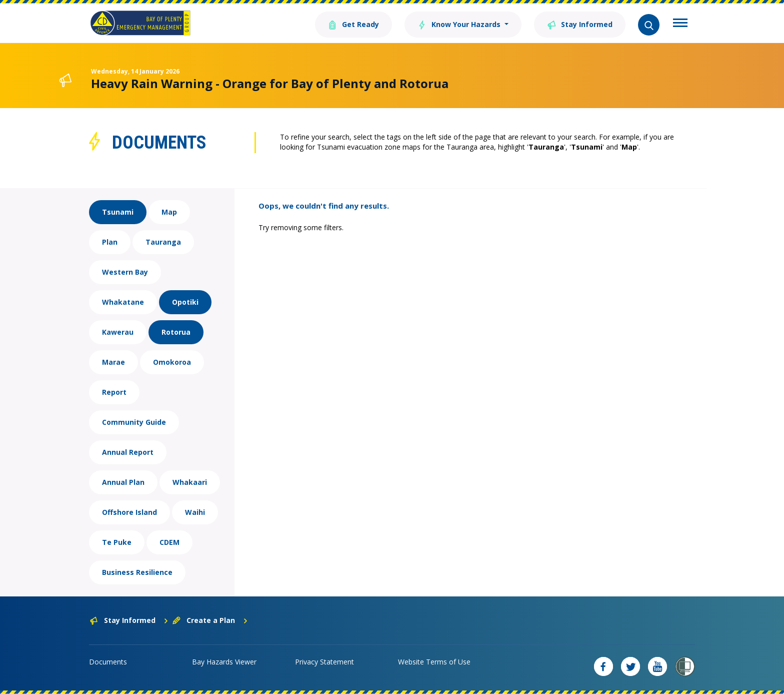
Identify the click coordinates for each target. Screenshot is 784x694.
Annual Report (128, 452)
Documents (108, 662)
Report (114, 392)
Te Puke (117, 542)
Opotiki (185, 302)
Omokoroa (172, 362)
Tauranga (163, 242)
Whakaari (190, 482)
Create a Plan (210, 620)
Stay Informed (580, 24)
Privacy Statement (324, 662)
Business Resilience (137, 572)
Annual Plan (123, 482)
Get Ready (353, 24)
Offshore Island (129, 512)
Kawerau (118, 332)
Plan (110, 242)
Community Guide (134, 422)
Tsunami (118, 212)
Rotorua (176, 332)
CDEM (169, 542)
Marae (113, 362)
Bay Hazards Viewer (224, 662)
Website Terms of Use (434, 662)
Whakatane (123, 302)
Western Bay (125, 272)
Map (169, 212)
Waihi (195, 512)
